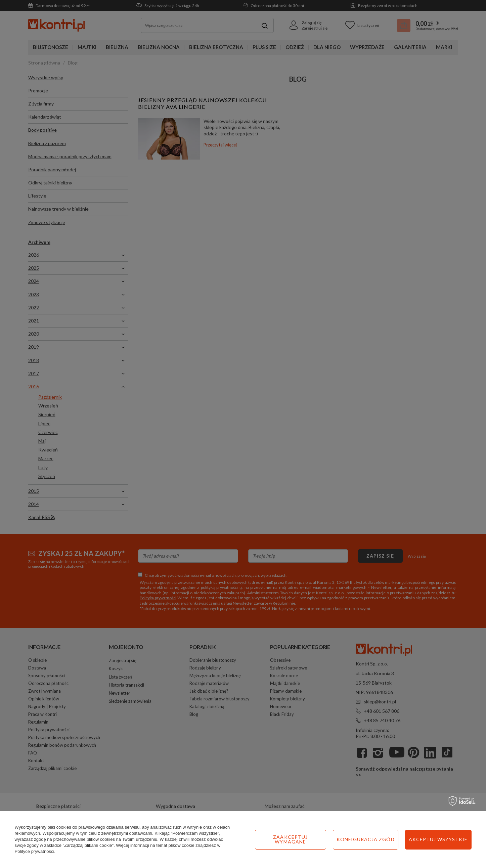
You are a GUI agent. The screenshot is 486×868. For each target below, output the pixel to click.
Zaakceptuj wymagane (290, 839)
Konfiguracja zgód (366, 839)
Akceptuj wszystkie (438, 839)
